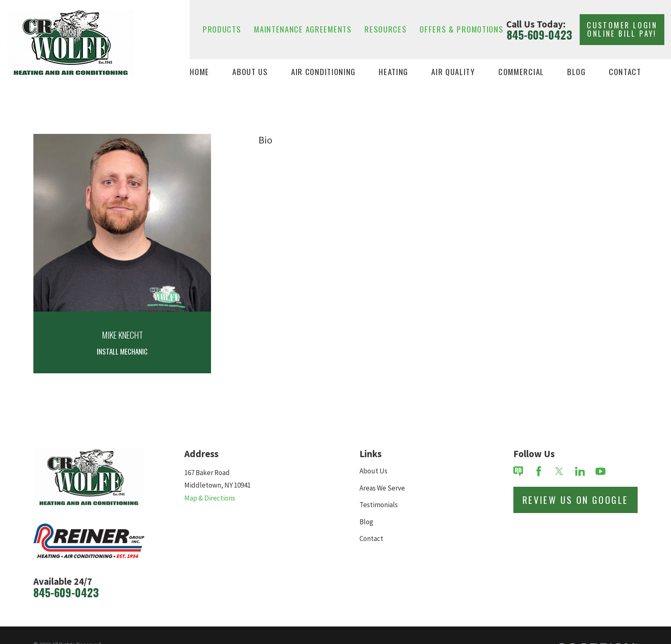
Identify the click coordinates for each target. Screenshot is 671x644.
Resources (386, 29)
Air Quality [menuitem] (453, 72)
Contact (371, 538)
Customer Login (622, 29)
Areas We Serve (382, 488)
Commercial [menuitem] (521, 72)
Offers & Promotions (461, 29)
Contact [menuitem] (625, 72)
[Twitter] (559, 471)
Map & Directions (210, 498)
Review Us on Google (576, 500)
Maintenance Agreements (303, 29)
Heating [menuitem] (393, 72)
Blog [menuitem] (577, 72)
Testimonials (379, 505)
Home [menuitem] (200, 72)
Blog (366, 522)
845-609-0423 (539, 35)
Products (222, 29)
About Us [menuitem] (250, 72)
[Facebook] (539, 471)
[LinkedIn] (580, 471)
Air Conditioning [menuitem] (323, 72)
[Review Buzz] (518, 471)
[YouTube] (601, 471)
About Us (373, 471)
